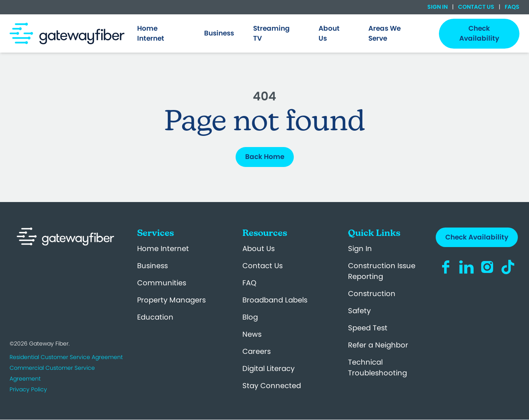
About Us (259, 248)
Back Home (265, 157)
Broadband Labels (275, 300)
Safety (359, 311)
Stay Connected (272, 386)
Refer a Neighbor (378, 345)
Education (155, 317)
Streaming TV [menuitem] (271, 33)
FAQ (249, 283)
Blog (250, 317)
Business (152, 266)
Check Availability (477, 237)
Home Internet (163, 248)
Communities (162, 283)
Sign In (438, 7)
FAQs (511, 7)
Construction (372, 293)
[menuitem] (161, 34)
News (252, 334)
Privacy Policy (28, 389)
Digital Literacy (268, 368)
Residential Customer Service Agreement (66, 357)
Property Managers (171, 300)
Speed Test (368, 328)
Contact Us (476, 7)
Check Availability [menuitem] (479, 33)
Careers (257, 351)
